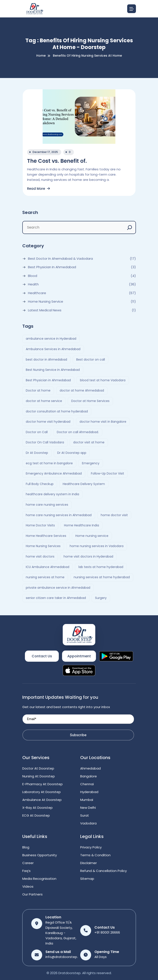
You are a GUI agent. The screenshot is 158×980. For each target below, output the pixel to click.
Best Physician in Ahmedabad (52, 267)
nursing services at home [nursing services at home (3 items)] (45, 577)
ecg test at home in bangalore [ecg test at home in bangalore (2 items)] (49, 463)
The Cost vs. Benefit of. (57, 161)
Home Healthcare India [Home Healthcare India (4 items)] (82, 525)
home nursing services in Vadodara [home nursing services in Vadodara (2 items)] (97, 546)
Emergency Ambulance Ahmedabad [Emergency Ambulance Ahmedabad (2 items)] (54, 473)
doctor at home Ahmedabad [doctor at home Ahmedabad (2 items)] (82, 390)
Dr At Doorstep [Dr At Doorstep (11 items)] (37, 453)
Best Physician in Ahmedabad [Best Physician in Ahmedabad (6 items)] (48, 380)
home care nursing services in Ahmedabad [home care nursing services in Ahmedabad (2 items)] (59, 515)
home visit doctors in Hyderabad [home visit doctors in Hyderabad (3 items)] (88, 556)
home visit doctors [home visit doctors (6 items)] (40, 556)
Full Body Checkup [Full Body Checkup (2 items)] (40, 484)
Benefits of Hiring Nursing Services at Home (87, 56)
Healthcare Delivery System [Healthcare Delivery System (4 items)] (84, 484)
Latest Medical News (45, 310)
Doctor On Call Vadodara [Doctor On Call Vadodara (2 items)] (45, 442)
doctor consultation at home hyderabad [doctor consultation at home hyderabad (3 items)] (57, 411)
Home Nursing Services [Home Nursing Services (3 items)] (43, 546)
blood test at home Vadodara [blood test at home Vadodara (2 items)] (103, 380)
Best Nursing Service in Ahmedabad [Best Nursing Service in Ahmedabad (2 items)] (53, 370)
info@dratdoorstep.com (65, 957)
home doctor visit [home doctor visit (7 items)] (114, 515)
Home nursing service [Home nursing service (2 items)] (92, 536)
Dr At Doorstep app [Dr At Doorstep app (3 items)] (72, 453)
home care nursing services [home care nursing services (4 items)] (47, 505)
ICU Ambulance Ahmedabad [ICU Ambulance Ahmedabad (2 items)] (48, 567)
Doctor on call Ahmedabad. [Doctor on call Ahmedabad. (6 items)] (78, 432)
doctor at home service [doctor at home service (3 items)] (44, 401)
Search (30, 212)
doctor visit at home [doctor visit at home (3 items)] (89, 442)
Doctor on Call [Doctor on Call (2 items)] (37, 432)
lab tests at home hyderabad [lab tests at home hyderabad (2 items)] (101, 567)
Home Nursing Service (46, 302)
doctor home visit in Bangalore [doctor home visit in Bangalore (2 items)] (103, 422)
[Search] (130, 227)
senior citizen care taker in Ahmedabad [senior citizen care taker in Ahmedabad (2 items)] (56, 598)
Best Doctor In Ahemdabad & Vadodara (60, 259)
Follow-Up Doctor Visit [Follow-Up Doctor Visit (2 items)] (108, 473)
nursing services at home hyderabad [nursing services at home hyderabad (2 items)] (102, 577)
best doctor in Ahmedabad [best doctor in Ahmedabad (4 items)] (46, 359)
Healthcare (37, 293)
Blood (33, 276)
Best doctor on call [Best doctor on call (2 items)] (91, 359)
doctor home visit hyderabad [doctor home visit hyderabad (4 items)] (48, 422)
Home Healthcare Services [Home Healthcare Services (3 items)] (46, 536)
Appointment (79, 656)
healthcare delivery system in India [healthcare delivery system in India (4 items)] (52, 494)
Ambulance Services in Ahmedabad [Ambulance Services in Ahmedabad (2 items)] (53, 349)
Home (41, 56)
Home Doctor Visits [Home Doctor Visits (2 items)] (40, 525)
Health (33, 284)
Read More (38, 189)
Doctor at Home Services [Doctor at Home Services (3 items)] (90, 401)
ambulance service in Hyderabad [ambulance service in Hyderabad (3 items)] (51, 339)
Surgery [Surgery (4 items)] (101, 598)
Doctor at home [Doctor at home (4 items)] (38, 390)
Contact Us (42, 656)
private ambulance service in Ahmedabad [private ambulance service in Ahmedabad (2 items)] (58, 588)
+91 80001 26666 (107, 932)
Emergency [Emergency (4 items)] (91, 463)
